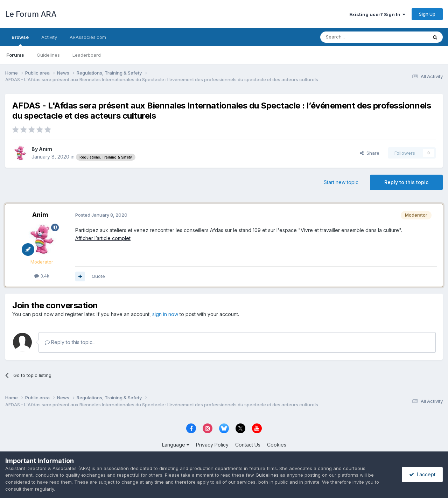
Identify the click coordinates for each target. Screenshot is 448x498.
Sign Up (427, 14)
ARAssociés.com (88, 37)
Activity (49, 37)
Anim (45, 149)
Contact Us (248, 445)
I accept (422, 474)
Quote (98, 276)
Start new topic (341, 182)
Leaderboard (87, 55)
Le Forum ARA (31, 14)
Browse (20, 40)
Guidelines (48, 55)
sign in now (165, 314)
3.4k (42, 276)
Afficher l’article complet (103, 238)
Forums (15, 55)
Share (370, 153)
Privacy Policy (212, 445)
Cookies (277, 445)
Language (176, 445)
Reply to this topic (406, 182)
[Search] (356, 37)
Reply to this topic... (70, 342)
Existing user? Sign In (377, 14)
